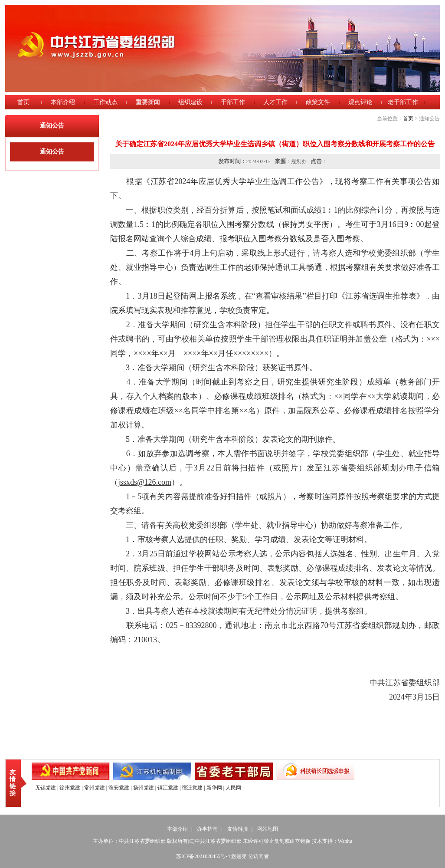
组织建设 (190, 102)
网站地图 (268, 829)
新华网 (214, 788)
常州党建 (95, 788)
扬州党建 (144, 788)
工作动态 (105, 102)
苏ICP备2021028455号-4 (203, 856)
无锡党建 (46, 788)
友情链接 (13, 783)
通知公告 (52, 152)
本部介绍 (63, 102)
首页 (23, 102)
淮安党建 (119, 788)
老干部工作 (403, 102)
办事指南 (207, 829)
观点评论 (360, 102)
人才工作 (275, 102)
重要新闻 (148, 102)
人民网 (233, 788)
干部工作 (233, 102)
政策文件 (318, 102)
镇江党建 (168, 788)
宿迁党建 (192, 788)
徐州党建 (70, 788)
